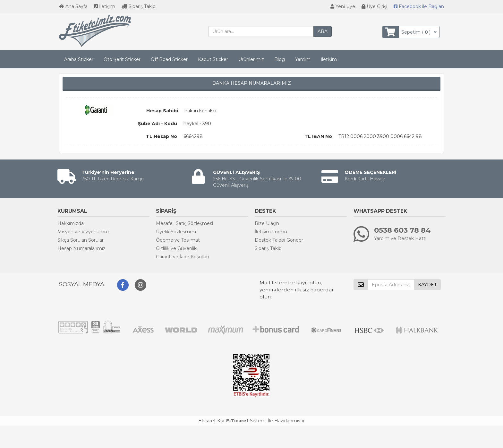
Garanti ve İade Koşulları (182, 257)
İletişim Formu (271, 232)
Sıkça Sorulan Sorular (81, 240)
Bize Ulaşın (267, 223)
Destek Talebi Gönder (279, 240)
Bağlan (419, 6)
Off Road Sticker (169, 59)
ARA (323, 31)
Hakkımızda (71, 223)
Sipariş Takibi (139, 6)
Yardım (303, 59)
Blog (280, 59)
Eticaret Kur (212, 421)
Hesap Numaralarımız (81, 248)
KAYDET (427, 285)
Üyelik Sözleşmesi (176, 232)
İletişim (105, 6)
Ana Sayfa (73, 6)
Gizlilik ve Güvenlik (176, 248)
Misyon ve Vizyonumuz (84, 232)
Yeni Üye (343, 6)
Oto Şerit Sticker (122, 59)
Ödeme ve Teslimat (178, 240)
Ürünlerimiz (251, 59)
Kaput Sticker (213, 59)
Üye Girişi (374, 6)
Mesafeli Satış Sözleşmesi (184, 223)
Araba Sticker (79, 59)
